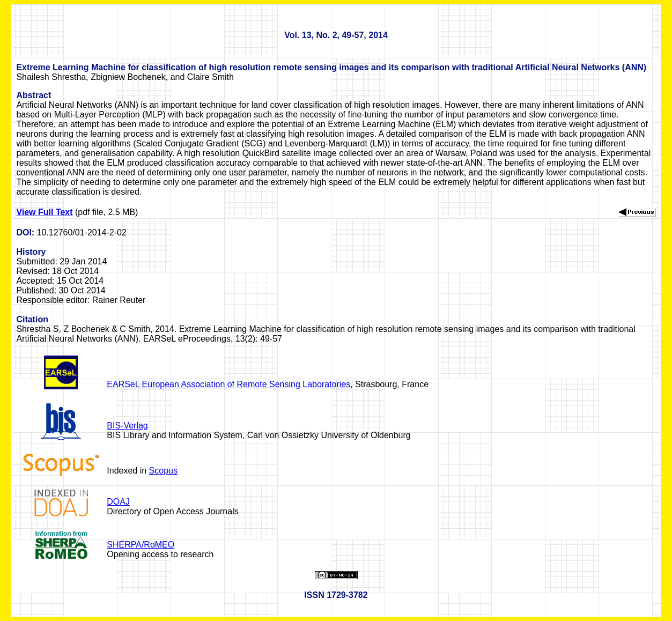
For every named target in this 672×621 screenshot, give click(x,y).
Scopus (163, 471)
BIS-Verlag (127, 426)
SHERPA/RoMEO (141, 545)
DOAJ (118, 502)
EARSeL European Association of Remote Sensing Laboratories (228, 384)
